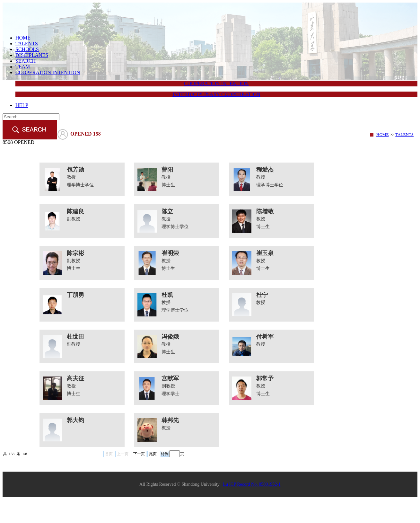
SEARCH (26, 61)
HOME (23, 38)
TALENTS (27, 44)
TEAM (23, 67)
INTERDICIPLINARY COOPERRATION (216, 94)
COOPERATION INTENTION (48, 72)
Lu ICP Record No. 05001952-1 (252, 484)
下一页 (139, 454)
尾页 (153, 454)
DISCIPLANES (32, 55)
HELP (22, 105)
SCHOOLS (27, 49)
